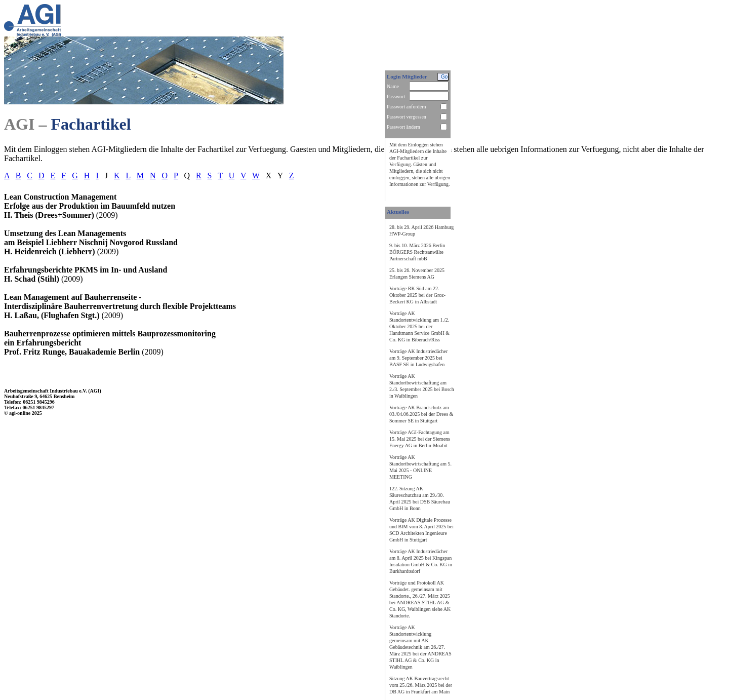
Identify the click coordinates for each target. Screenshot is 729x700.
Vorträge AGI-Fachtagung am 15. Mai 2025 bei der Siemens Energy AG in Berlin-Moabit (420, 439)
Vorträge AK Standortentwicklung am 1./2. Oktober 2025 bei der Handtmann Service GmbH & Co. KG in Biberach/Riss (419, 326)
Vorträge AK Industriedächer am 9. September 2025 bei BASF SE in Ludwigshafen (418, 358)
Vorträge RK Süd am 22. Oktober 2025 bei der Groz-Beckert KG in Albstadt (417, 295)
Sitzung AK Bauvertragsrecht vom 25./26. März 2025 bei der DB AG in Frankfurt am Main (421, 685)
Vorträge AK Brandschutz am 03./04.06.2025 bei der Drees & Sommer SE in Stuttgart (421, 414)
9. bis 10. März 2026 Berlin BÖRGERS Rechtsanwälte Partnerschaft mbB (417, 252)
